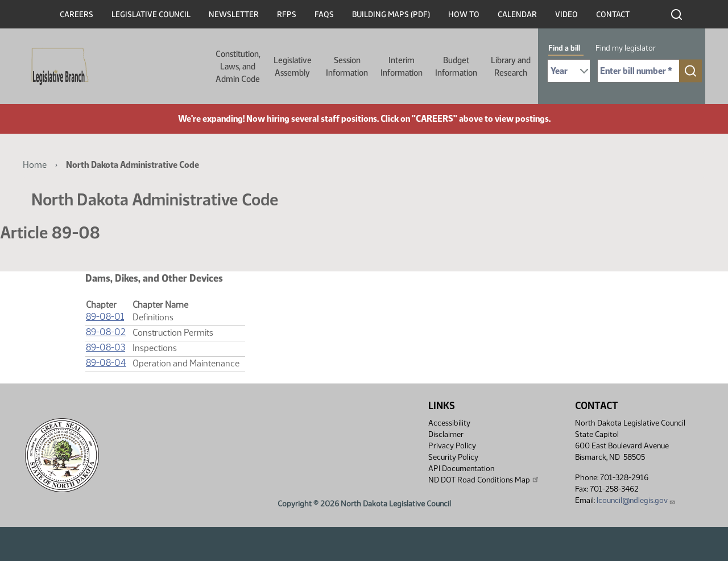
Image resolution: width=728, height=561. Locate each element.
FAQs (324, 15)
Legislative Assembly (293, 67)
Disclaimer (446, 434)
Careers (76, 15)
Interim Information (402, 67)
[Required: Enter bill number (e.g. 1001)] (638, 71)
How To (464, 15)
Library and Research (511, 67)
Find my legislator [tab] (626, 48)
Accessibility (449, 423)
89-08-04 (106, 363)
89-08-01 (105, 317)
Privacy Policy (452, 446)
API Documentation (461, 469)
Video (566, 15)
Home (35, 165)
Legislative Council (151, 15)
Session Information (347, 67)
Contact (613, 15)
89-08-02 (106, 332)
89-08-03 (106, 347)
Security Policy (453, 457)
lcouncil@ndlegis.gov (636, 500)
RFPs (287, 15)
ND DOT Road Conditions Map (484, 480)
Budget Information (456, 67)
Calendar (517, 15)
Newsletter (234, 15)
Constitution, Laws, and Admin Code (238, 67)
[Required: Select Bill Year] (569, 71)
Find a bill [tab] (564, 48)
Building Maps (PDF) (391, 15)
